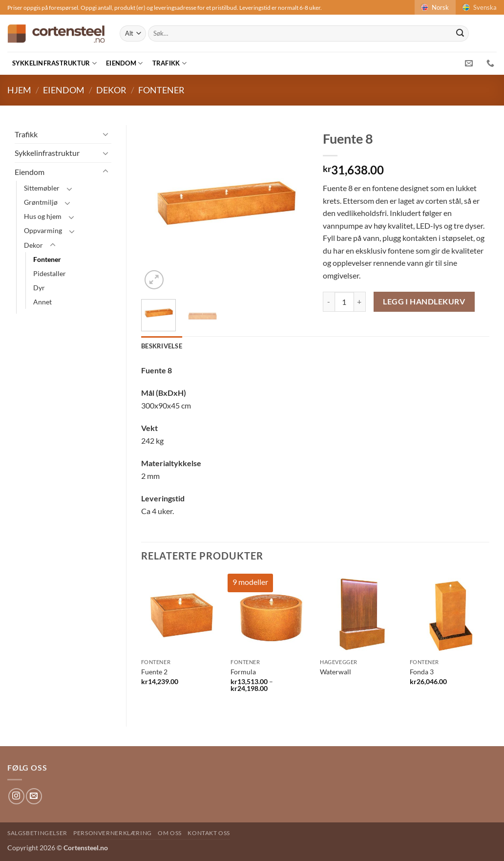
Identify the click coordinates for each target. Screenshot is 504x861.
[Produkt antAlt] (344, 301)
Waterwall (336, 672)
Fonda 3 (422, 672)
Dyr (39, 288)
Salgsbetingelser (37, 833)
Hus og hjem (43, 216)
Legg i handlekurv (424, 301)
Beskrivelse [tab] (162, 346)
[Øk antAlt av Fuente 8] (360, 301)
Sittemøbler (42, 188)
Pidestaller (50, 273)
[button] (154, 280)
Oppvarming (43, 230)
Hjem (19, 90)
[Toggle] (105, 134)
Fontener (161, 90)
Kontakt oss (209, 833)
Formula (243, 672)
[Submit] (460, 34)
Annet (42, 302)
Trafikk (169, 63)
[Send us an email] (34, 796)
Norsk (434, 7)
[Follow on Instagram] (16, 796)
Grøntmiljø (41, 202)
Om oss (170, 833)
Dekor (111, 90)
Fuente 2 (154, 672)
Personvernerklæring (113, 833)
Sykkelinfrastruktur (54, 63)
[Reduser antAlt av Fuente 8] (329, 301)
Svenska (479, 7)
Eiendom (124, 63)
